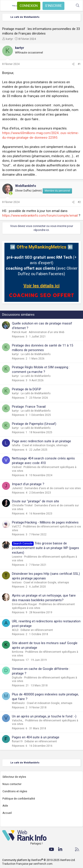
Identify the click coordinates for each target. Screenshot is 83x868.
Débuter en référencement (37, 630)
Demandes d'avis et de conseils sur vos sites (53, 488)
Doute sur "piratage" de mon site (36, 501)
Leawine (17, 557)
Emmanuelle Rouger (24, 604)
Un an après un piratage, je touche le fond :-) (44, 716)
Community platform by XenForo (39, 860)
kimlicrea (18, 652)
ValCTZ (16, 527)
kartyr (9, 39)
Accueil (7, 813)
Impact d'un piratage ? (28, 484)
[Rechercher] (78, 6)
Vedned (17, 467)
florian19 (17, 741)
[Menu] (6, 6)
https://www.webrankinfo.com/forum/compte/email (40, 216)
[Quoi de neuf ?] (69, 6)
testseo (17, 582)
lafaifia (16, 445)
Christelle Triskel (22, 505)
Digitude (17, 678)
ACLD (15, 630)
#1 (79, 64)
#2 (79, 202)
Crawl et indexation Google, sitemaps (45, 445)
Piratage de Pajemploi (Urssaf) (34, 424)
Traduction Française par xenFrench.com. (28, 864)
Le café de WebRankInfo (36, 354)
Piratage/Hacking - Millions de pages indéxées (45, 522)
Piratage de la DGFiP (27, 389)
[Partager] (73, 64)
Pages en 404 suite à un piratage (36, 737)
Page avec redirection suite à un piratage (41, 441)
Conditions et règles (15, 791)
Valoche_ (18, 721)
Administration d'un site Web (46, 332)
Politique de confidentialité (19, 799)
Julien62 (17, 488)
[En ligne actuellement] (11, 193)
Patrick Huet (19, 332)
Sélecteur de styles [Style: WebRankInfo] (14, 777)
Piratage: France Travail (29, 407)
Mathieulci (18, 703)
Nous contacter (12, 784)
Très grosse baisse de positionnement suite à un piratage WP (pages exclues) (45, 548)
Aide (5, 806)
